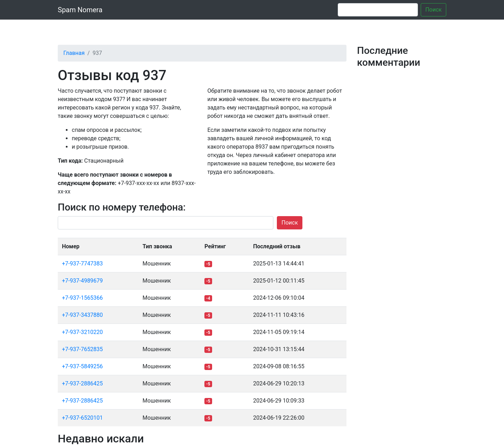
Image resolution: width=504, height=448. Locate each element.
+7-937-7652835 (82, 349)
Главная (74, 53)
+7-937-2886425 (82, 383)
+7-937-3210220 (82, 332)
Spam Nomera (80, 10)
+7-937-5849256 (82, 366)
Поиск (433, 10)
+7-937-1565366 (82, 298)
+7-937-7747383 (82, 264)
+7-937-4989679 (82, 281)
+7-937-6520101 (82, 418)
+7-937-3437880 (82, 315)
